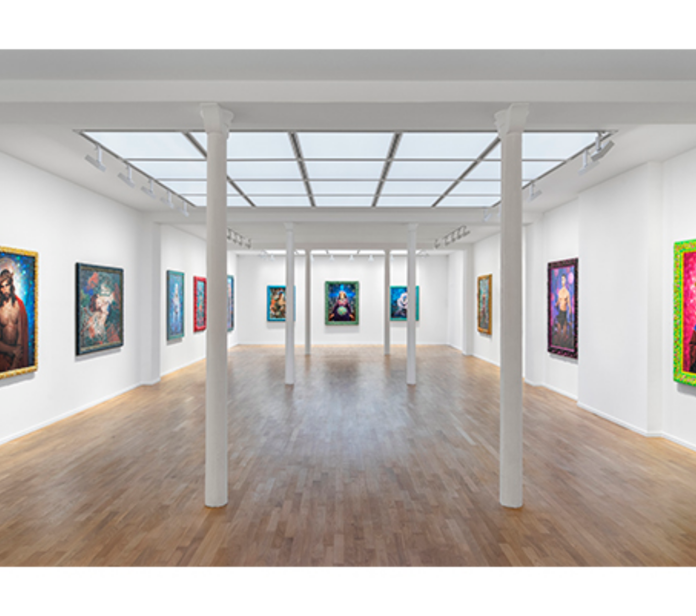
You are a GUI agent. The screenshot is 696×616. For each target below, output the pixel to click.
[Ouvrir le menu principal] (675, 16)
